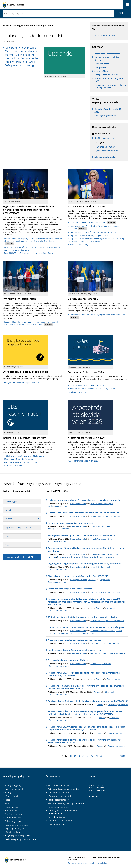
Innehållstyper (23, 501)
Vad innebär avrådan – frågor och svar (21, 462)
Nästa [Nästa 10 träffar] (123, 756)
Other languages (13, 821)
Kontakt (9, 803)
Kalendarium (11, 811)
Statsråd (23, 519)
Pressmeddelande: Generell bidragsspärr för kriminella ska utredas (98, 316)
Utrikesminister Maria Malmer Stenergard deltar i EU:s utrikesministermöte (85, 500)
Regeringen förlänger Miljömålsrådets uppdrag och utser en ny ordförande (84, 564)
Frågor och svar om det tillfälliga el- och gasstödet (110, 86)
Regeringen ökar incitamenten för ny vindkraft (71, 523)
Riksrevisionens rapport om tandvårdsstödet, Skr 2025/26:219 (78, 576)
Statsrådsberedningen (59, 785)
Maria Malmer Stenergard (102, 504)
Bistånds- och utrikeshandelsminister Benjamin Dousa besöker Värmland (84, 513)
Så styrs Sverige (12, 796)
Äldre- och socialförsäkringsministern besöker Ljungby (75, 640)
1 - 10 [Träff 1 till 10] (65, 756)
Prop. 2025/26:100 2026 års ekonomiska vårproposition (93, 232)
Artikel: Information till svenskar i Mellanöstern (24, 456)
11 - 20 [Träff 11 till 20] (73, 756)
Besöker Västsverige (104, 138)
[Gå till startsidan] (13, 5)
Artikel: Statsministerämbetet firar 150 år (87, 385)
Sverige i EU (100, 67)
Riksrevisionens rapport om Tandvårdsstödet (70, 589)
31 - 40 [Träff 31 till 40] (90, 756)
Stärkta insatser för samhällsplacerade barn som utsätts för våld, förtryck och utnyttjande (86, 550)
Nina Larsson (63, 557)
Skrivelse (92, 580)
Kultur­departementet (58, 807)
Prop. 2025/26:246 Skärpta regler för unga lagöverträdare (29, 253)
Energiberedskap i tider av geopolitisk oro (22, 383)
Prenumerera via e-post (16, 825)
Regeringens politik (14, 789)
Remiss (99, 608)
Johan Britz (95, 526)
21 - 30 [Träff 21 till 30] (82, 756)
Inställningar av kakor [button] (98, 863)
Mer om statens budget (80, 244)
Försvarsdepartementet (118, 705)
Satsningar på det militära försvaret (107, 59)
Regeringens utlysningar (17, 829)
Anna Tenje (95, 643)
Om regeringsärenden (105, 116)
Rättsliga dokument (79, 580)
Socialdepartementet (57, 541)
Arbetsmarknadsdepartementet (83, 557)
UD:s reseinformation (105, 36)
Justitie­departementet (59, 800)
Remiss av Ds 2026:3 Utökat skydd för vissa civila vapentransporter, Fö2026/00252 (88, 701)
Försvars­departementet (59, 796)
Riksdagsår (23, 545)
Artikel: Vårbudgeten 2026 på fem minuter (93, 223)
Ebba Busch (95, 664)
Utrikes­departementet (59, 824)
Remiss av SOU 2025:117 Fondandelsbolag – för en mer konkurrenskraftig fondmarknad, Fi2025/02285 (84, 674)
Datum (23, 536)
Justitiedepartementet (67, 633)
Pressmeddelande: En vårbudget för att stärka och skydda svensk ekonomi (97, 228)
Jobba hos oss (12, 807)
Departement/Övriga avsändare (23, 527)
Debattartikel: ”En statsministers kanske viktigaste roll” (93, 389)
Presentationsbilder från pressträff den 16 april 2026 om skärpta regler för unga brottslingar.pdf (32, 249)
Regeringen (105, 580)
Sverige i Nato (101, 71)
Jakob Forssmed (97, 592)
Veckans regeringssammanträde (21, 839)
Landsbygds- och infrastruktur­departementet (63, 812)
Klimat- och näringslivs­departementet (66, 803)
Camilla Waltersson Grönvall (103, 539)
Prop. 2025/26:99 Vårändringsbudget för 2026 (89, 236)
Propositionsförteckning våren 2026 (109, 80)
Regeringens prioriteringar (107, 54)
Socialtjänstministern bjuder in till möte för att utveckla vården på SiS (82, 535)
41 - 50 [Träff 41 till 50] (99, 756)
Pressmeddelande (78, 504)
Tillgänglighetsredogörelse (18, 836)
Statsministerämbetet (79, 392)
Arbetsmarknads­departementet (63, 789)
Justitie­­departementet (107, 151)
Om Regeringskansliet (15, 814)
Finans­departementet (58, 793)
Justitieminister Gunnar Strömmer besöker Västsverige (75, 650)
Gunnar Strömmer (106, 147)
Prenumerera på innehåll (19, 557)
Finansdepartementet (116, 679)
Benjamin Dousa (97, 516)
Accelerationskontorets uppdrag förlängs (68, 660)
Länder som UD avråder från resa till (20, 459)
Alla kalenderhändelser (106, 157)
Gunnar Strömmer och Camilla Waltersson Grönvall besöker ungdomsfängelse (86, 627)
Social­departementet (58, 817)
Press (8, 800)
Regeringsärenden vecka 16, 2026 (108, 110)
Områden (23, 510)
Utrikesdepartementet (57, 506)
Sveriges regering (13, 785)
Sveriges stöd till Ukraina (106, 75)
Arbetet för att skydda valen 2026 (84, 461)
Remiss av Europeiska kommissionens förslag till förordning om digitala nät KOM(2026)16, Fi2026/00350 (85, 741)
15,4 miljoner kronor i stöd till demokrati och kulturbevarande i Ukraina (83, 617)
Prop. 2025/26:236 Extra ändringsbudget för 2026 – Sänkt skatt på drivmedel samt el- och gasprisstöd (97, 240)
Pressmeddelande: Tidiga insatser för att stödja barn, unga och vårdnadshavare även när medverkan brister (31, 323)
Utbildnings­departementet (61, 821)
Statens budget (102, 64)
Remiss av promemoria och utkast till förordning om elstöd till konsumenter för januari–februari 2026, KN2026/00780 (87, 687)
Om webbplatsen (13, 818)
